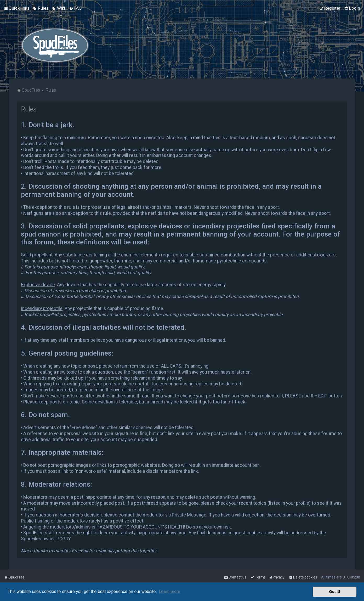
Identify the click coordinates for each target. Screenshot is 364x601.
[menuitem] (41, 8)
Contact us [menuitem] (235, 577)
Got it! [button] (335, 592)
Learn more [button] (169, 591)
